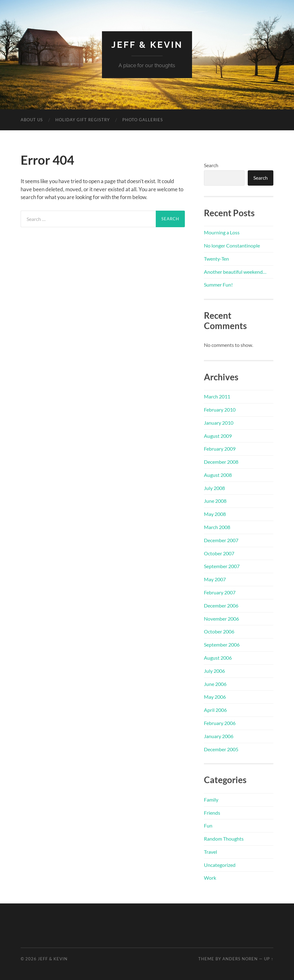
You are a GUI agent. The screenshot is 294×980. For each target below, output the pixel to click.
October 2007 (219, 553)
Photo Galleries (143, 120)
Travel (210, 852)
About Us (32, 120)
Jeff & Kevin (147, 45)
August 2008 (218, 475)
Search (211, 165)
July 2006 (214, 671)
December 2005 (221, 749)
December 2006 (221, 605)
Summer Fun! (218, 285)
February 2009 (220, 449)
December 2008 (221, 462)
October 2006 (219, 631)
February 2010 (220, 410)
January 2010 (219, 423)
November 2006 (221, 619)
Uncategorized (220, 865)
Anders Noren (240, 959)
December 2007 (221, 540)
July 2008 (214, 488)
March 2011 (217, 396)
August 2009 (218, 436)
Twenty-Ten (216, 259)
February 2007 (220, 592)
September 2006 (222, 645)
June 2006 (215, 684)
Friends (212, 813)
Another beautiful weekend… (235, 272)
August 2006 (218, 658)
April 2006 (215, 710)
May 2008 (215, 514)
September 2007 (222, 566)
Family (211, 800)
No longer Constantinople (232, 245)
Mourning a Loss (222, 232)
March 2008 (217, 527)
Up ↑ (269, 959)
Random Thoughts (224, 839)
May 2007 (215, 579)
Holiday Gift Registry (83, 120)
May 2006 (215, 697)
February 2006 (220, 723)
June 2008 (215, 501)
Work (210, 878)
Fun (208, 825)
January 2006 (219, 736)
